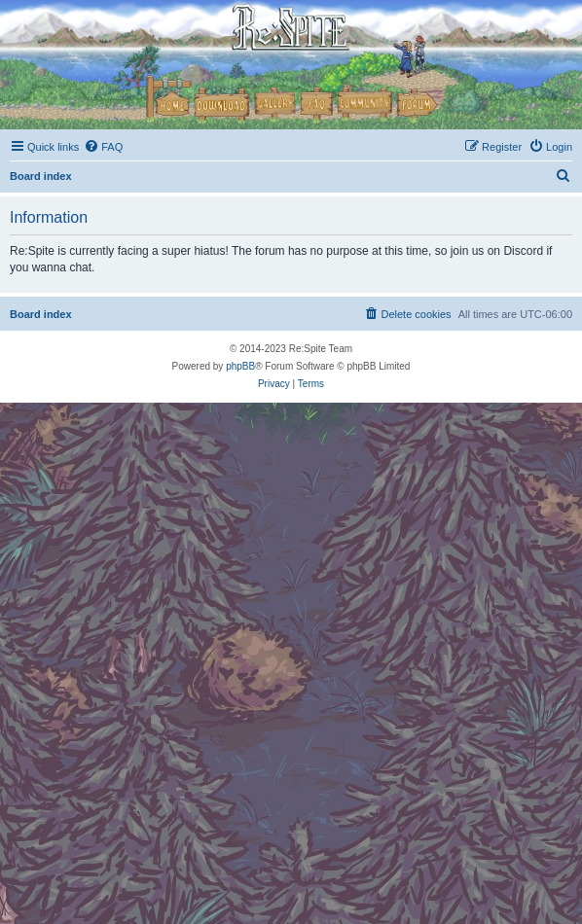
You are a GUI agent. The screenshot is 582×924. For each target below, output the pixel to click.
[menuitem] (103, 147)
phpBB (240, 366)
